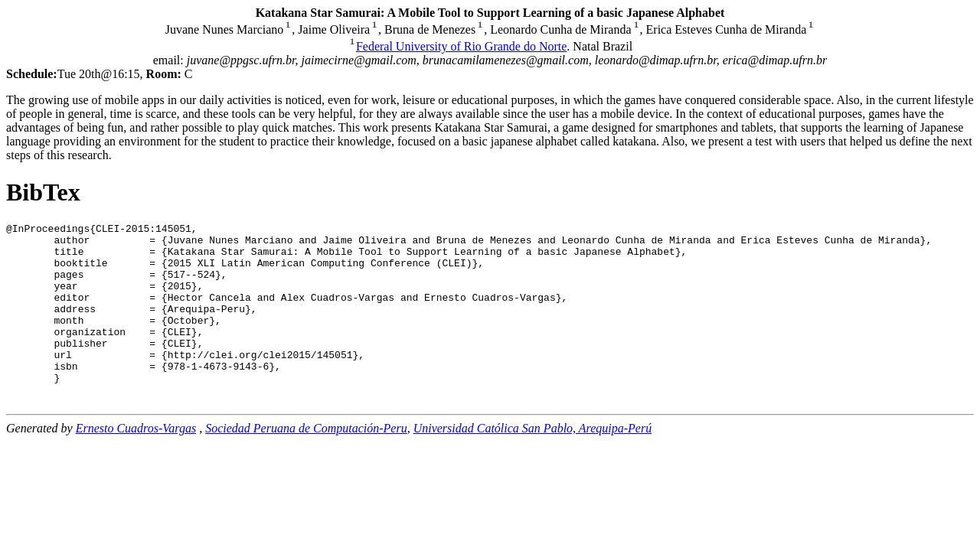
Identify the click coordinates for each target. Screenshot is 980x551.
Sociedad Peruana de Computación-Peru (306, 460)
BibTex (43, 192)
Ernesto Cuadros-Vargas (136, 460)
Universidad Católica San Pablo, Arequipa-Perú (533, 460)
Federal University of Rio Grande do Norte (461, 46)
